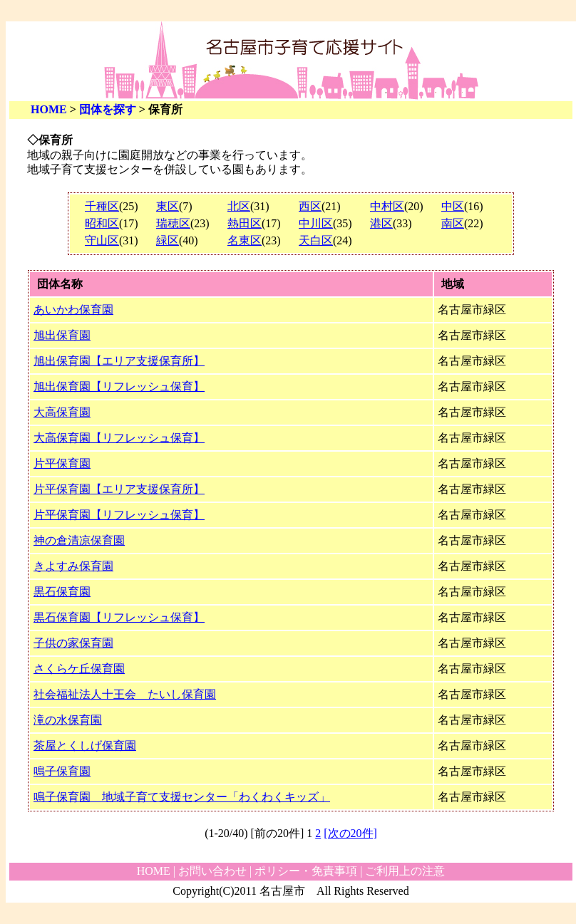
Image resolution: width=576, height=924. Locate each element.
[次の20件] (350, 833)
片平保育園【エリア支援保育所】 (119, 489)
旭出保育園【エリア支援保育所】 (119, 361)
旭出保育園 (62, 335)
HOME (49, 109)
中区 (453, 206)
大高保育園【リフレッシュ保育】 (119, 438)
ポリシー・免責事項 (306, 871)
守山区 (102, 240)
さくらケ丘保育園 (79, 669)
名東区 (245, 240)
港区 (381, 223)
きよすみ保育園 (73, 566)
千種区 (102, 206)
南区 (453, 223)
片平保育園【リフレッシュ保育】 (119, 515)
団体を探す (108, 109)
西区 (310, 206)
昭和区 (102, 223)
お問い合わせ (212, 871)
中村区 (387, 206)
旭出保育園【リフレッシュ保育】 (119, 386)
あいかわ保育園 (73, 310)
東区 (168, 206)
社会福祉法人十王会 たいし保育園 (125, 694)
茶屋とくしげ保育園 (85, 746)
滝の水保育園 (68, 720)
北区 (239, 206)
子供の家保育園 (73, 643)
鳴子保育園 (62, 771)
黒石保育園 (62, 592)
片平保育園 (62, 463)
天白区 (316, 240)
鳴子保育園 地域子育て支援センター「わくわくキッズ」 (182, 797)
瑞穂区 (173, 223)
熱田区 (245, 223)
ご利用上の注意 (405, 871)
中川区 (316, 223)
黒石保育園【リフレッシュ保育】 (119, 617)
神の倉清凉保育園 (79, 540)
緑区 (168, 240)
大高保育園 (62, 412)
